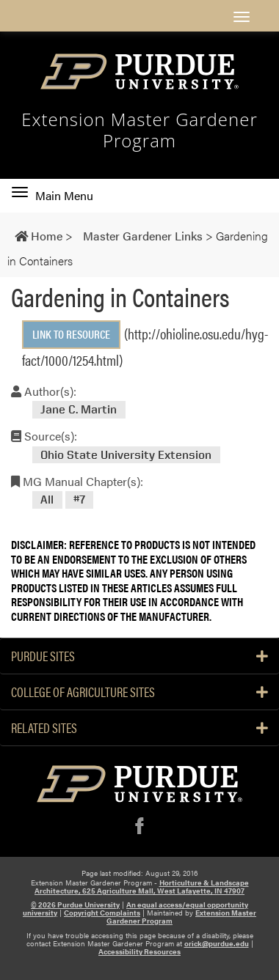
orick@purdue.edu (217, 943)
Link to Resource (71, 334)
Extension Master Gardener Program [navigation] (139, 130)
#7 (79, 500)
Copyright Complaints (102, 913)
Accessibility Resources (139, 951)
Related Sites (139, 728)
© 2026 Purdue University (75, 905)
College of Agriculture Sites (139, 692)
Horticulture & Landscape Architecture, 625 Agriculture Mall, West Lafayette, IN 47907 (142, 887)
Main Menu (52, 196)
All (47, 500)
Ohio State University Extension (126, 455)
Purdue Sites (139, 656)
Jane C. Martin (79, 410)
